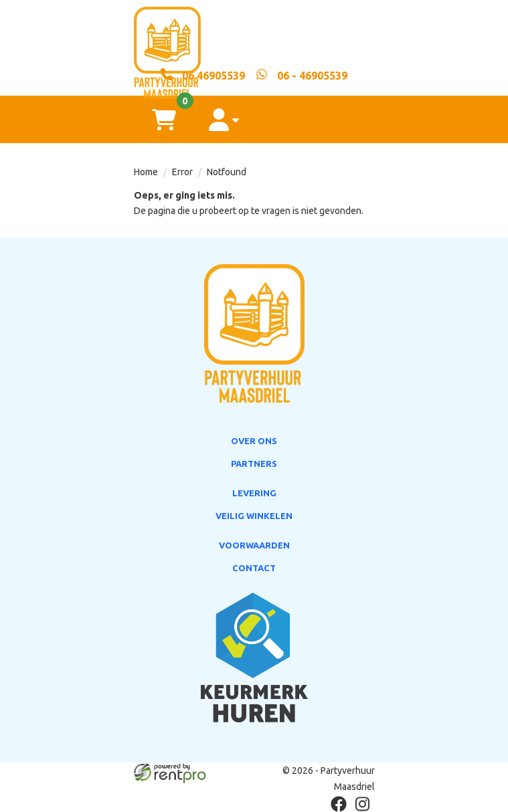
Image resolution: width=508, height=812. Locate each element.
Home (146, 172)
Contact (254, 568)
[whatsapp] (302, 75)
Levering (254, 493)
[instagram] (363, 804)
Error (182, 172)
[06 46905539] (203, 75)
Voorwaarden (254, 545)
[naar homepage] (254, 34)
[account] (224, 119)
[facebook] (339, 804)
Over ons (254, 441)
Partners (254, 464)
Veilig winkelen (254, 516)
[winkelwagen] (164, 119)
